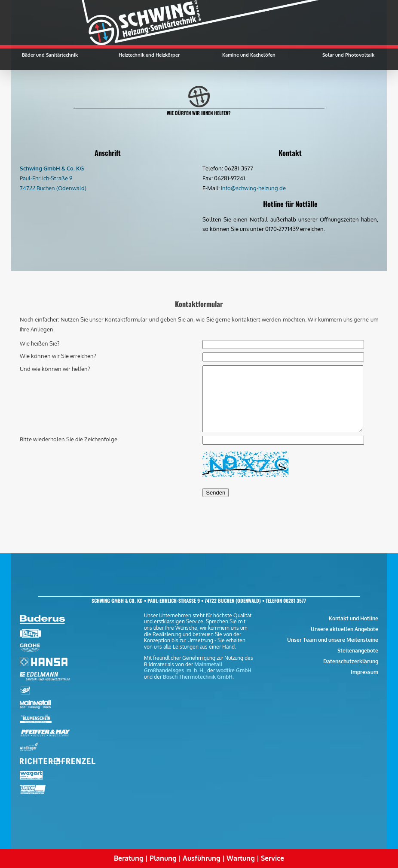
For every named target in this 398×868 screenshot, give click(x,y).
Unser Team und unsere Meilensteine (333, 640)
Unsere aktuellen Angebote (344, 629)
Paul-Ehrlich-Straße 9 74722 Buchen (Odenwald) (53, 178)
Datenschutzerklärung (351, 661)
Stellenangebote (358, 651)
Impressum (364, 672)
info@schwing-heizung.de (253, 188)
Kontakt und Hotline (354, 618)
